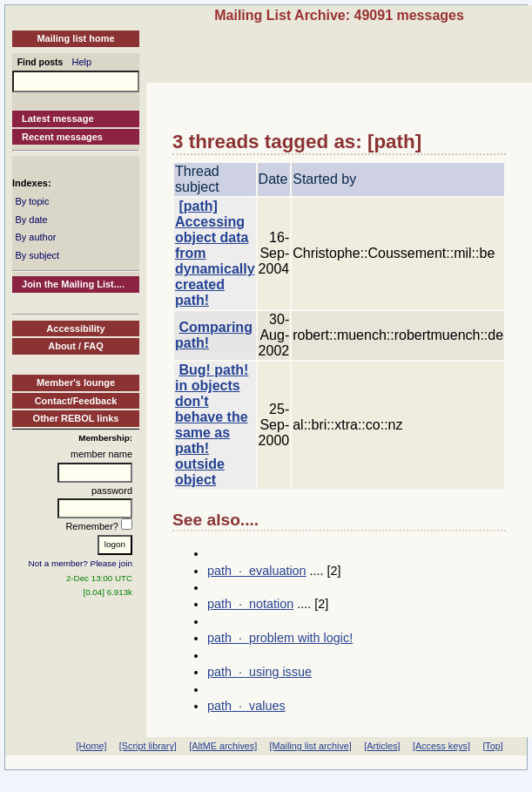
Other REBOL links (76, 418)
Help (82, 62)
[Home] (92, 746)
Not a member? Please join (81, 563)
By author (35, 237)
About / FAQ (76, 346)
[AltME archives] (223, 746)
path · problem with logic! (280, 638)
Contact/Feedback (76, 401)
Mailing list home (75, 38)
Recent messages (62, 137)
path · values (246, 706)
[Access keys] (441, 746)
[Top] (492, 746)
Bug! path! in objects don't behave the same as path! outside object (212, 425)
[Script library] (148, 746)
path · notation (250, 604)
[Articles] (382, 746)
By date (31, 220)
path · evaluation (257, 571)
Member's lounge (76, 382)
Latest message (58, 118)
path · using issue (259, 672)
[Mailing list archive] (311, 746)
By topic (32, 201)
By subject (37, 255)
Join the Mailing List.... (73, 284)
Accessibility (75, 328)
